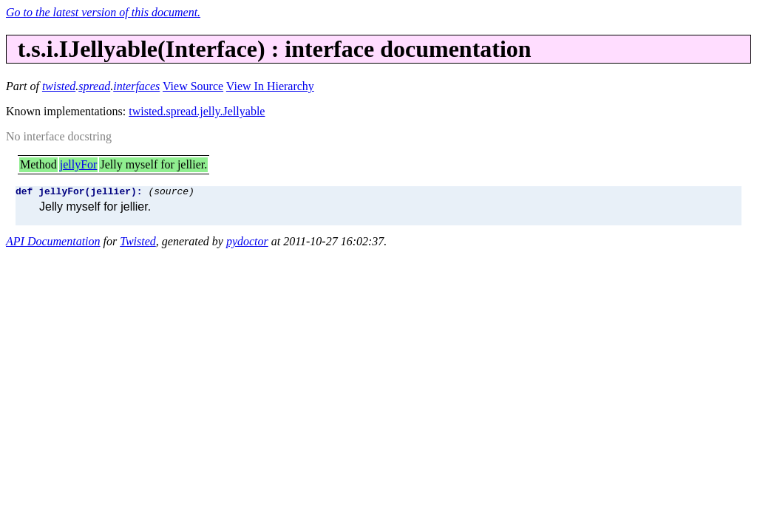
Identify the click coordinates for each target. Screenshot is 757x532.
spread (94, 86)
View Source (193, 86)
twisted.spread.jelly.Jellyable (197, 111)
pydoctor (247, 243)
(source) (171, 193)
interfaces (136, 86)
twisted (59, 86)
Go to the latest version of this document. (103, 12)
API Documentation (53, 243)
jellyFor (79, 164)
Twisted (138, 243)
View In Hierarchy (270, 86)
